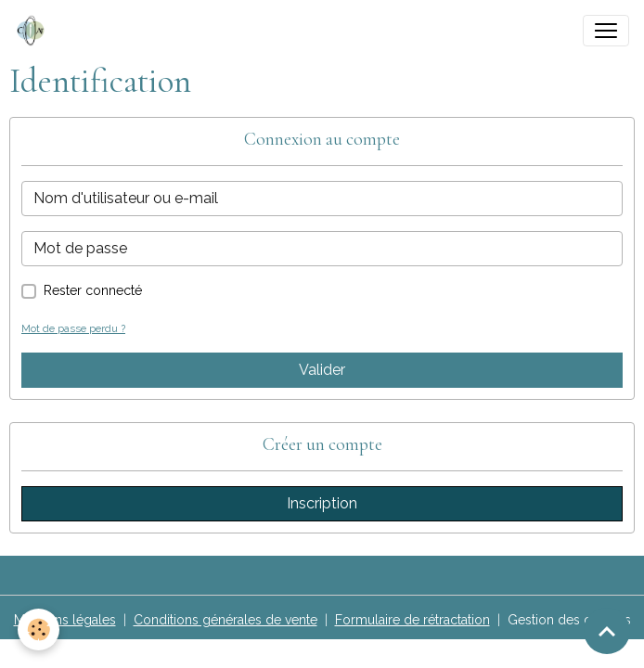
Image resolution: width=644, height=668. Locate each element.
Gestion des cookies (569, 620)
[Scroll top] (607, 631)
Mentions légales (65, 620)
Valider (322, 370)
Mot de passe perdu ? (73, 328)
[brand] (34, 31)
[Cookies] (39, 629)
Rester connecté (93, 290)
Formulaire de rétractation (412, 620)
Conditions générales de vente (225, 620)
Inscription (322, 503)
